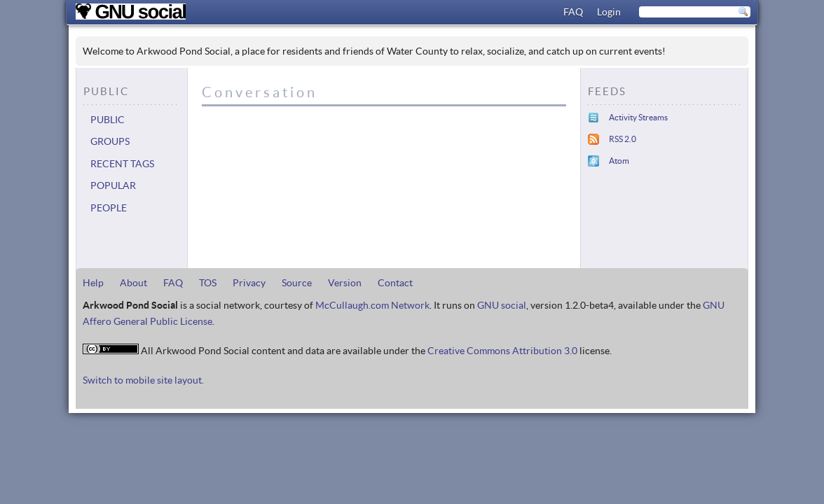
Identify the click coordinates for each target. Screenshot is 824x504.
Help (93, 283)
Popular (113, 185)
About (133, 283)
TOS (208, 283)
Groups (110, 141)
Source (297, 283)
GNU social (502, 305)
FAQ (573, 12)
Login (609, 12)
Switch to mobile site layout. (143, 380)
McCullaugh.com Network (372, 305)
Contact (395, 283)
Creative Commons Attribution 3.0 (502, 351)
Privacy (249, 283)
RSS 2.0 (623, 139)
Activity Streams (638, 117)
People (109, 208)
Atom (619, 161)
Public (108, 120)
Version (345, 283)
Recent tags (122, 164)
